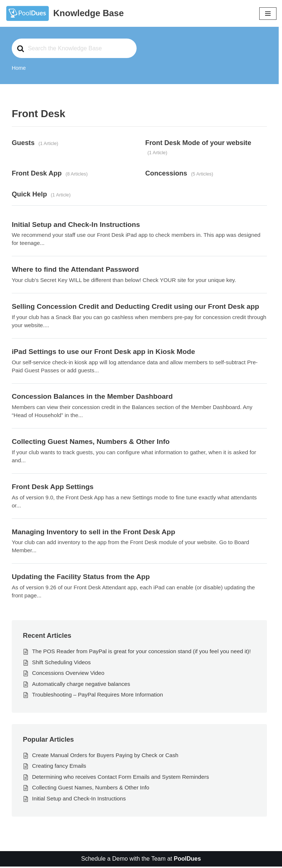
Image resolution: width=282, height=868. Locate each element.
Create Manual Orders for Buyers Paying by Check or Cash (105, 756)
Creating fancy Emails (59, 767)
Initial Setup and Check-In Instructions (76, 225)
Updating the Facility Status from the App (81, 578)
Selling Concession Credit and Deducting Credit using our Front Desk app (136, 307)
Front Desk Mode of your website (198, 143)
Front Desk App (37, 173)
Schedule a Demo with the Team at (141, 860)
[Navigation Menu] (268, 14)
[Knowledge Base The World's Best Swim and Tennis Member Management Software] (65, 13)
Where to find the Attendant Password (75, 270)
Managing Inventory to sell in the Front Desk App (94, 533)
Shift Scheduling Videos (61, 663)
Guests (23, 143)
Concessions (166, 173)
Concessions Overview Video (68, 674)
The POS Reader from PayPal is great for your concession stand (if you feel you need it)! (142, 652)
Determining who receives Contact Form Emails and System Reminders (121, 778)
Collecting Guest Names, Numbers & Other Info (91, 442)
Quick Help (29, 194)
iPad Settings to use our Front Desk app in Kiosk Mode (104, 352)
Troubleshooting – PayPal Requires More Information (97, 696)
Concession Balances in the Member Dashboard (92, 397)
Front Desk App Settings (53, 487)
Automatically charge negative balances (81, 685)
